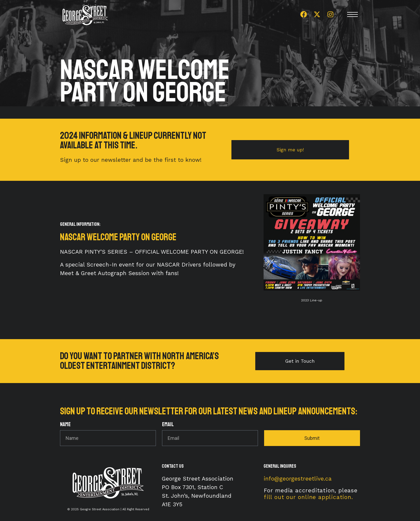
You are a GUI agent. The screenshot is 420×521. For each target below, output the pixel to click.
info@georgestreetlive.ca (298, 479)
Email (168, 425)
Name (65, 425)
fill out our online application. (308, 497)
